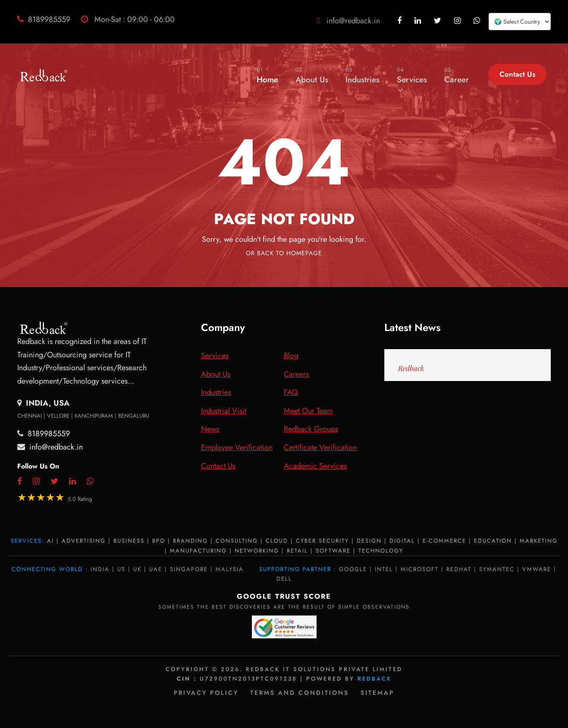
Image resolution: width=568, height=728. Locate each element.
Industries (362, 75)
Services (412, 79)
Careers (296, 374)
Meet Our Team (308, 411)
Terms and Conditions (300, 693)
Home (267, 75)
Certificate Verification (320, 447)
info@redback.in (353, 21)
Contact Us (517, 74)
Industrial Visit (224, 411)
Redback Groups (311, 429)
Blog (291, 356)
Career (457, 75)
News (210, 429)
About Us (312, 75)
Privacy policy (206, 693)
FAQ (291, 392)
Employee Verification (237, 447)
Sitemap (377, 693)
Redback (411, 368)
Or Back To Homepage (284, 253)
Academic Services (315, 466)
